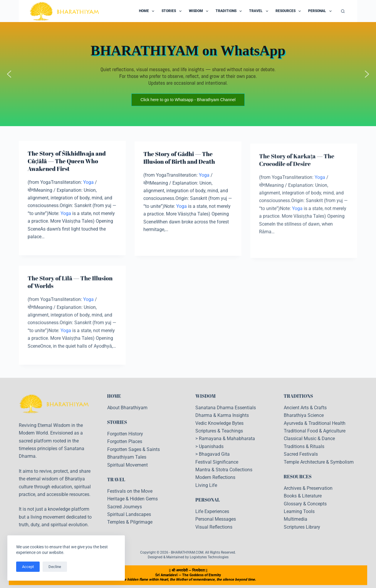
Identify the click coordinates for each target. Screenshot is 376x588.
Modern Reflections (215, 477)
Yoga (88, 183)
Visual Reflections (214, 527)
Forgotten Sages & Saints (134, 449)
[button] (9, 74)
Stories (173, 11)
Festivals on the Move (130, 491)
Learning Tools (299, 511)
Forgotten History (125, 434)
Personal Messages (216, 519)
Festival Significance (217, 462)
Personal (321, 11)
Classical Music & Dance (309, 439)
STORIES (117, 422)
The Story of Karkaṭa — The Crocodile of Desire (297, 168)
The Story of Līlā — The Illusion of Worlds (70, 287)
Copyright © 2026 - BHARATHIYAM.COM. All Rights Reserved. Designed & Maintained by (188, 555)
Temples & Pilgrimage (130, 522)
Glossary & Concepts (305, 504)
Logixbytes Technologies (209, 557)
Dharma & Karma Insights (222, 415)
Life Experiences (212, 511)
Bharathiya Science (304, 415)
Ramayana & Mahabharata (227, 439)
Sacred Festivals (301, 454)
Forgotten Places (125, 441)
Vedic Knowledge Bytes (219, 423)
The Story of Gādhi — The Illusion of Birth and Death (179, 159)
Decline (55, 567)
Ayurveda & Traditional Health (315, 423)
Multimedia (296, 519)
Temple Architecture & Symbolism (319, 462)
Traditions (230, 11)
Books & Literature (303, 496)
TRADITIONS (298, 396)
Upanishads (211, 446)
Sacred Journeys (125, 507)
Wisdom (200, 11)
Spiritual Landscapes (129, 514)
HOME (114, 396)
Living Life (206, 485)
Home (148, 11)
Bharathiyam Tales (127, 457)
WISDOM (205, 396)
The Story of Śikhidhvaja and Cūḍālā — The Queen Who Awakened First (67, 162)
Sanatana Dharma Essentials (226, 408)
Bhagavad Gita (214, 454)
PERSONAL (208, 500)
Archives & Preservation (308, 488)
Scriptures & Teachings (219, 431)
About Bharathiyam (127, 408)
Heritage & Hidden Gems (132, 499)
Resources (289, 11)
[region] (188, 74)
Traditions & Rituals (304, 446)
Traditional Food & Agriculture (315, 431)
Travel (260, 11)
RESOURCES (298, 477)
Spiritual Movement (127, 465)
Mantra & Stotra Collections (224, 470)
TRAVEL (116, 480)
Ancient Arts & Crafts (305, 408)
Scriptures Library (302, 527)
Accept (28, 567)
